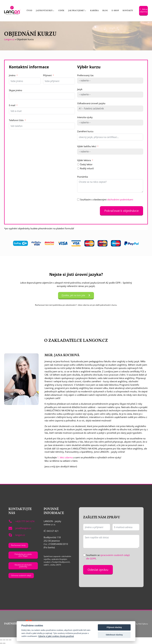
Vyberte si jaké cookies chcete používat (56, 636)
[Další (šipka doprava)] (4, 643)
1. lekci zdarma (65, 457)
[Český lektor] (78, 164)
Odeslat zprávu (98, 570)
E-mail (12, 105)
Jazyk (80, 89)
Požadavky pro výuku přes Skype (23, 555)
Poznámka (83, 177)
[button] (45, 11)
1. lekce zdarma (143, 10)
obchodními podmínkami (120, 199)
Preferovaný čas (85, 75)
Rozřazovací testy (18, 545)
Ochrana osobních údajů (21, 575)
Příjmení (47, 75)
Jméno (12, 75)
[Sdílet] (7, 640)
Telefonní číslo (16, 120)
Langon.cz (9, 39)
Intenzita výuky (85, 117)
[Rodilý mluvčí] (78, 168)
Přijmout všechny (114, 627)
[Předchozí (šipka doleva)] (1, 643)
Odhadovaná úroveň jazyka (91, 103)
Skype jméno (16, 90)
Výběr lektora (84, 160)
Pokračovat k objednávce (121, 211)
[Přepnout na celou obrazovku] (4, 640)
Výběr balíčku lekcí (87, 146)
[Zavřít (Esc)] (10, 640)
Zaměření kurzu (85, 131)
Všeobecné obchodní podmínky (23, 566)
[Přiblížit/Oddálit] (1, 640)
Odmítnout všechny (114, 635)
